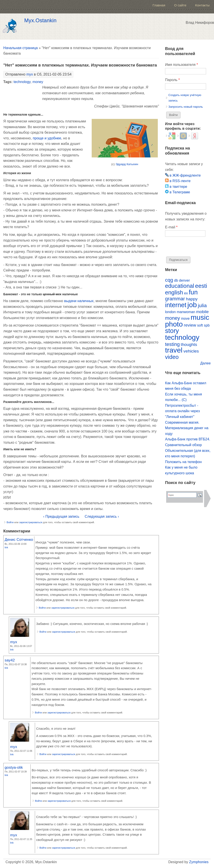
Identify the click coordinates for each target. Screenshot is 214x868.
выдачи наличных (79, 301)
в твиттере (176, 187)
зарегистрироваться (31, 522)
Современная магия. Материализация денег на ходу (187, 428)
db (176, 280)
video (172, 357)
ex (186, 293)
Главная (159, 5)
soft (200, 325)
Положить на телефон (183, 462)
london (170, 312)
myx (30, 74)
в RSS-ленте (178, 181)
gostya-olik (14, 767)
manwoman (186, 312)
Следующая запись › (102, 516)
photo (174, 324)
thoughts (189, 344)
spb (207, 325)
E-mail (171, 227)
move (185, 319)
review (190, 325)
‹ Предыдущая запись (61, 516)
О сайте (180, 5)
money (38, 82)
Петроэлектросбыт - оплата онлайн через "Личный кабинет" (182, 411)
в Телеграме (178, 192)
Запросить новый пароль (186, 107)
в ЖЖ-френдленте (183, 175)
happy (192, 299)
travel (174, 350)
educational (180, 286)
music (200, 317)
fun (193, 292)
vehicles (191, 351)
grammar (175, 299)
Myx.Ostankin (40, 20)
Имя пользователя (181, 65)
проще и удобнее (47, 138)
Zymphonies (199, 862)
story (172, 331)
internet (176, 305)
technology (22, 82)
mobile (202, 312)
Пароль (172, 80)
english (174, 292)
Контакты (202, 5)
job (192, 305)
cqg (169, 280)
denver (184, 280)
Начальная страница (20, 48)
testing (172, 344)
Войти (10, 522)
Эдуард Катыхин (127, 164)
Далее (206, 363)
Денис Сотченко (19, 539)
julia (202, 306)
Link (6, 548)
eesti (201, 286)
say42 (10, 660)
